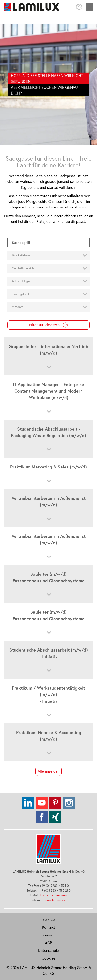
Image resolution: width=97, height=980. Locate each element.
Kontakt (49, 927)
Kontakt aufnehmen (54, 895)
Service (48, 919)
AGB (48, 943)
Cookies (48, 958)
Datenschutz (49, 950)
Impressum (48, 935)
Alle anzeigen (48, 771)
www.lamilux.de (55, 900)
